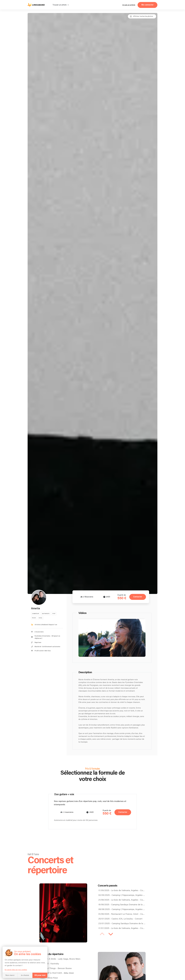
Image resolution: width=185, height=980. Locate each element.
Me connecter (147, 5)
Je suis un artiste (129, 5)
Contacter (137, 597)
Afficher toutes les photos (143, 16)
